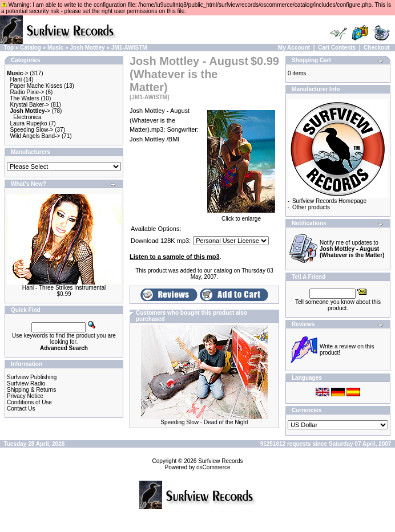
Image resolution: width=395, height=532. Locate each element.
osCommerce (213, 467)
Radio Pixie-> (27, 92)
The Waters (24, 98)
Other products (311, 207)
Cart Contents (337, 48)
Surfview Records (220, 461)
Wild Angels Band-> (35, 136)
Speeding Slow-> (32, 130)
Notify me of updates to (352, 249)
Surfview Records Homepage (329, 201)
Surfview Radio (26, 383)
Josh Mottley (88, 48)
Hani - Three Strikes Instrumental (64, 288)
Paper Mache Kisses (37, 86)
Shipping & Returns (31, 390)
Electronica (27, 117)
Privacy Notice (25, 396)
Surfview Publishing (32, 377)
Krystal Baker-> (30, 105)
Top (9, 48)
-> (18, 73)
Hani (16, 80)
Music (55, 48)
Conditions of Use (29, 402)
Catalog (31, 48)
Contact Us (21, 409)
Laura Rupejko (29, 123)
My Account (294, 48)
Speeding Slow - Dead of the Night (204, 422)
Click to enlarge (241, 216)
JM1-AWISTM (129, 48)
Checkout (377, 48)
